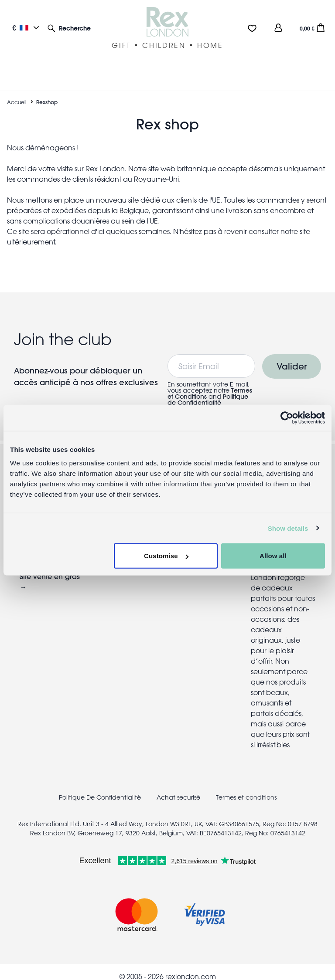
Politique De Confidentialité (100, 788)
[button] (69, 28)
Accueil (17, 93)
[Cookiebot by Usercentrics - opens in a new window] (287, 417)
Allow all (273, 556)
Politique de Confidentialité (208, 390)
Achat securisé (178, 788)
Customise (166, 556)
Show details (288, 528)
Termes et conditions (246, 788)
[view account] (278, 28)
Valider (292, 357)
